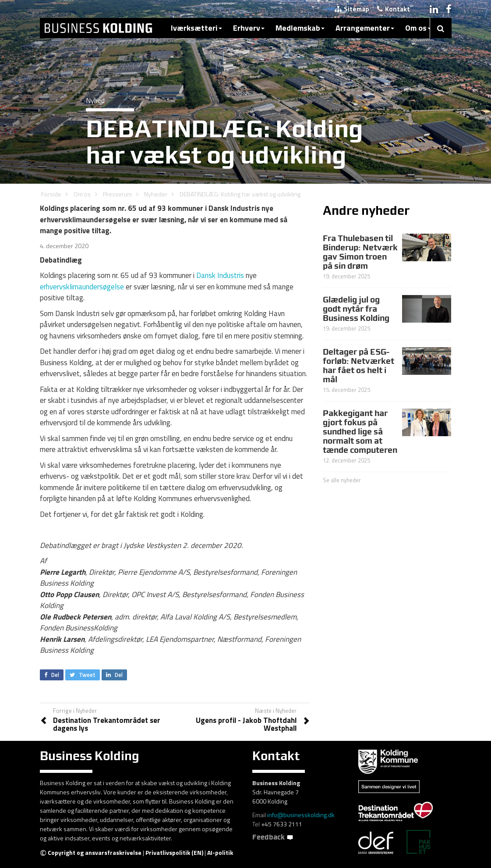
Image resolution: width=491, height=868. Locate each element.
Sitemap (352, 9)
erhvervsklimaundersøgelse (82, 287)
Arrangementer (365, 28)
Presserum (117, 194)
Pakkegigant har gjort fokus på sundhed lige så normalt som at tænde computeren (360, 431)
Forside (51, 194)
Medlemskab (300, 28)
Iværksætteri (196, 28)
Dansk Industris (220, 275)
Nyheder (156, 194)
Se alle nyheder (342, 480)
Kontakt (394, 9)
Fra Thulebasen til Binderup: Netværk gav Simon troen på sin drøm (360, 252)
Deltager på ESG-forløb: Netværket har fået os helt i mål (359, 365)
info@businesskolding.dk (301, 815)
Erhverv (249, 28)
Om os (418, 28)
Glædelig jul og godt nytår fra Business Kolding (356, 309)
